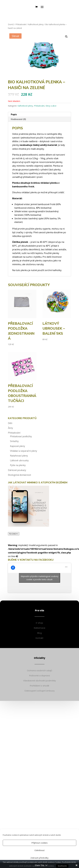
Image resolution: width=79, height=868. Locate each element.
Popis (14, 114)
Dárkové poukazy (17, 470)
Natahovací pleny (19, 456)
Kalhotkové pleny (36, 24)
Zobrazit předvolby (39, 858)
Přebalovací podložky (21, 436)
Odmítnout (39, 850)
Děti (10, 423)
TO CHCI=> (14, 534)
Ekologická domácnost (19, 475)
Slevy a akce (51, 106)
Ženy (10, 428)
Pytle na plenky (18, 465)
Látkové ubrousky (19, 460)
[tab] (40, 114)
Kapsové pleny (17, 446)
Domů (11, 24)
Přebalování (21, 24)
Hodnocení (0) (18, 119)
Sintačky (14, 441)
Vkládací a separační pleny (24, 451)
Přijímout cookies (39, 843)
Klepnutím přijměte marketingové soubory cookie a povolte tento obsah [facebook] (39, 578)
